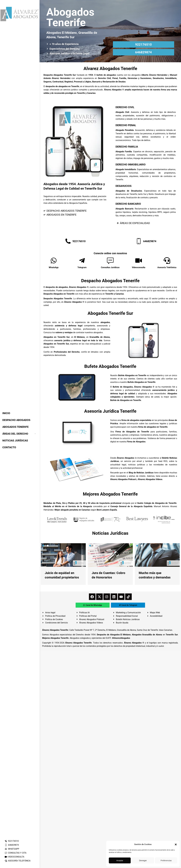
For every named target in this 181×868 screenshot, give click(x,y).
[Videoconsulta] (139, 261)
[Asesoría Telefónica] (167, 261)
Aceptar (120, 860)
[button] (176, 844)
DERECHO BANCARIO (128, 204)
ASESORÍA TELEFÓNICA (18, 861)
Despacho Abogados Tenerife (110, 281)
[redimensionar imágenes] (63, 555)
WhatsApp (54, 267)
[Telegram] (82, 261)
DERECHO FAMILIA (127, 147)
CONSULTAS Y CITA (15, 853)
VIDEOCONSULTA (14, 857)
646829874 (12, 845)
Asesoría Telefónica (167, 267)
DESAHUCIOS (123, 186)
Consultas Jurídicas (110, 267)
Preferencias (166, 860)
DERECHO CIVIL (125, 107)
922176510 (12, 841)
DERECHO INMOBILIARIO (131, 164)
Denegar (143, 860)
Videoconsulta (139, 267)
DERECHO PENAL (126, 125)
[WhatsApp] (54, 261)
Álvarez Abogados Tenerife (78, 643)
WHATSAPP (12, 849)
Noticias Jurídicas (110, 533)
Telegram (82, 267)
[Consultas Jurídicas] (110, 261)
